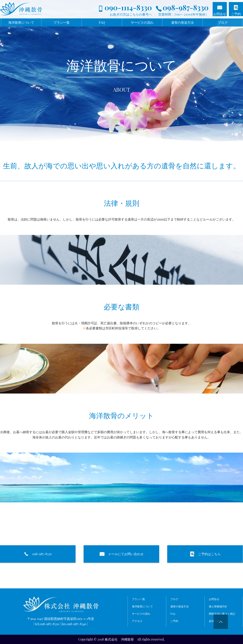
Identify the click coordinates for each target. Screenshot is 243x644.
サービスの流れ (142, 22)
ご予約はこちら (205, 554)
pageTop (224, 625)
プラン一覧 (62, 22)
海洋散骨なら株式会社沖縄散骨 (38, 10)
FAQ (102, 22)
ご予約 (236, 14)
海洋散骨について (21, 22)
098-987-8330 (38, 554)
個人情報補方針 (218, 607)
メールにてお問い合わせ (122, 554)
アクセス (137, 622)
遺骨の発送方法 (182, 22)
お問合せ (220, 14)
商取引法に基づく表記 (222, 614)
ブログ (223, 22)
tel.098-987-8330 (47, 624)
